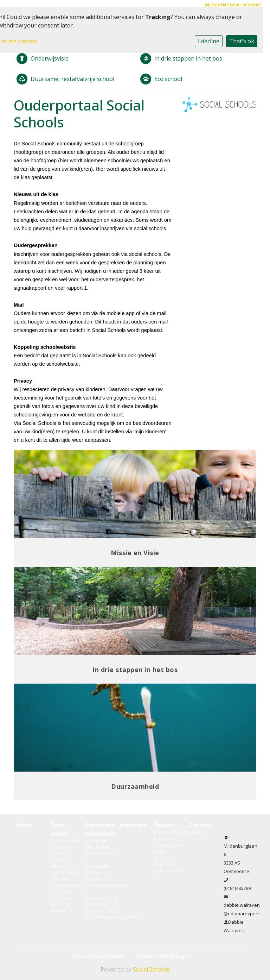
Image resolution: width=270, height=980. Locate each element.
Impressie (132, 825)
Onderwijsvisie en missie (62, 844)
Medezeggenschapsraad (166, 832)
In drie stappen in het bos (61, 860)
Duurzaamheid (62, 872)
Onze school (59, 829)
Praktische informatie (97, 829)
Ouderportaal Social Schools (166, 851)
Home (24, 825)
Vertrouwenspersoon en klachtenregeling (97, 891)
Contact (200, 825)
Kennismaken (97, 841)
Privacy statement (99, 956)
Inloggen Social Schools (233, 5)
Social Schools (151, 969)
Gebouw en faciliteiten (62, 901)
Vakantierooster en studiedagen (97, 860)
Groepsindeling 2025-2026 (62, 888)
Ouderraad (165, 839)
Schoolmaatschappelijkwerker (97, 917)
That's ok (242, 41)
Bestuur (58, 910)
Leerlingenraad (97, 910)
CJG (157, 877)
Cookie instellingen (164, 956)
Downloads (96, 904)
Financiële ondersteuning (166, 867)
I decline (209, 41)
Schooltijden (97, 847)
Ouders (164, 825)
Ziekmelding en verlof (97, 876)
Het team (59, 879)
